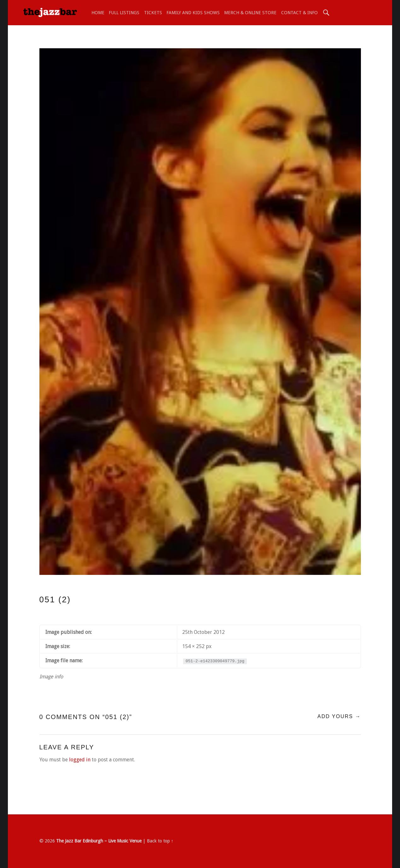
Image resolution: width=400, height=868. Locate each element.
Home (98, 13)
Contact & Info (299, 13)
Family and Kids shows (193, 13)
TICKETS (153, 13)
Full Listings (124, 13)
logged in (80, 760)
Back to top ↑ (160, 841)
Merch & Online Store (250, 13)
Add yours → (339, 716)
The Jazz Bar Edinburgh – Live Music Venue (99, 841)
